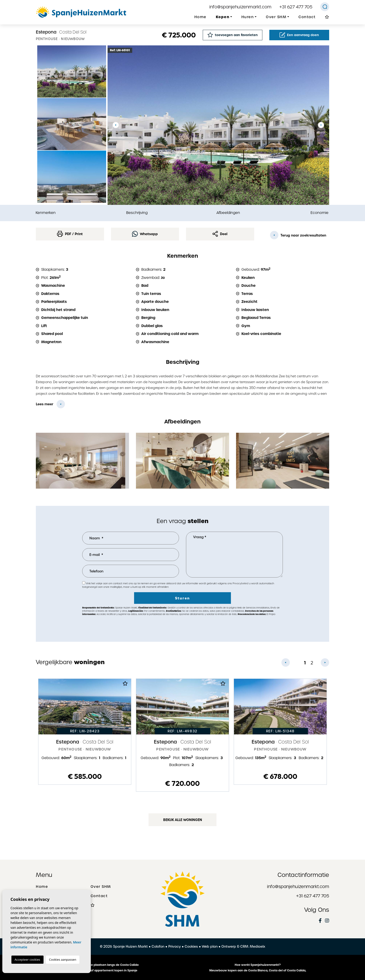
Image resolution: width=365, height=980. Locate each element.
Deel (220, 234)
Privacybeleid (241, 583)
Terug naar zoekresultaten (298, 235)
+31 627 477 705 (296, 7)
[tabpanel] (85, 732)
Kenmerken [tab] (46, 213)
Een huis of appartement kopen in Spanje (108, 970)
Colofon (158, 946)
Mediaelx (257, 946)
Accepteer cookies (27, 960)
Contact (307, 17)
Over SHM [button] (276, 17)
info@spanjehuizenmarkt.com (240, 7)
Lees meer (45, 404)
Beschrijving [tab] (137, 213)
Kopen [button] (223, 17)
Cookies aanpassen (63, 960)
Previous (116, 125)
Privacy (175, 946)
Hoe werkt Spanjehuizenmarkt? (258, 965)
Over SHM (101, 887)
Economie (319, 213)
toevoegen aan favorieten (233, 35)
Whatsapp (145, 234)
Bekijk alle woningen (183, 820)
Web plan (210, 946)
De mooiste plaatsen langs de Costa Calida (107, 965)
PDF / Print (70, 234)
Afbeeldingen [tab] (228, 213)
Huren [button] (248, 17)
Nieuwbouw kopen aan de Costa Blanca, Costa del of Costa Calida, (258, 970)
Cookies (191, 946)
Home (200, 17)
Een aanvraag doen (299, 35)
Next (321, 125)
